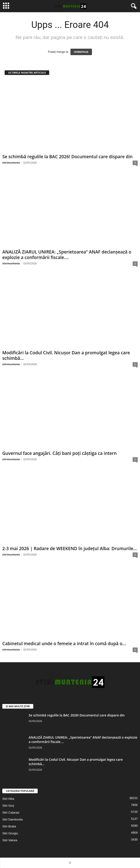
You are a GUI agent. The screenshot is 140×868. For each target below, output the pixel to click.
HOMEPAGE (81, 52)
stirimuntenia (11, 163)
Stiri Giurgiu (10, 833)
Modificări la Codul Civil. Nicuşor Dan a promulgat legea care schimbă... (66, 355)
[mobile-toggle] (6, 6)
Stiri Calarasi (11, 813)
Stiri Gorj (8, 806)
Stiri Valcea (10, 840)
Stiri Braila (9, 826)
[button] (133, 6)
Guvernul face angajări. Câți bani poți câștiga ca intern (59, 453)
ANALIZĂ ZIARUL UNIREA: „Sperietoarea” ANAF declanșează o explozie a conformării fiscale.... (67, 255)
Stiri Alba (8, 799)
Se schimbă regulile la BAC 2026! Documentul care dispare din (67, 157)
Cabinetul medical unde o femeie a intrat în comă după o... (64, 644)
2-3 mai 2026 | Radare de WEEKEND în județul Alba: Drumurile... (70, 549)
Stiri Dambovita (12, 819)
